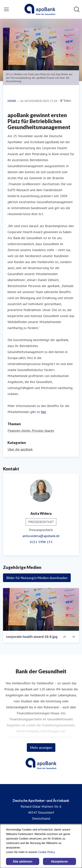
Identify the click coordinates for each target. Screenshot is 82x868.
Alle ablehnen (23, 862)
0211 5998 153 (41, 542)
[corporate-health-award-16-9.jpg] (41, 609)
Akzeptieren (59, 862)
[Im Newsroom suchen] (77, 9)
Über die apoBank (20, 449)
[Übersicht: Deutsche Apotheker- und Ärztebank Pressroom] (40, 9)
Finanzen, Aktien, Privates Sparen (31, 431)
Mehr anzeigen (41, 748)
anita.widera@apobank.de (41, 536)
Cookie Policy (46, 852)
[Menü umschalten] (6, 9)
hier (43, 412)
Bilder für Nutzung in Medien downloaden (37, 578)
